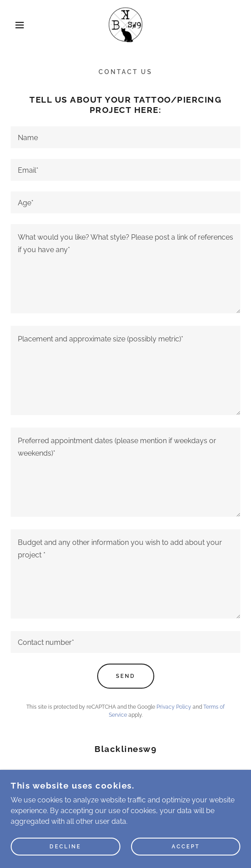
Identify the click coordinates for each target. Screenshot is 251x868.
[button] (17, 25)
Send (126, 676)
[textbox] (125, 137)
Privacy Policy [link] (174, 707)
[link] (126, 25)
